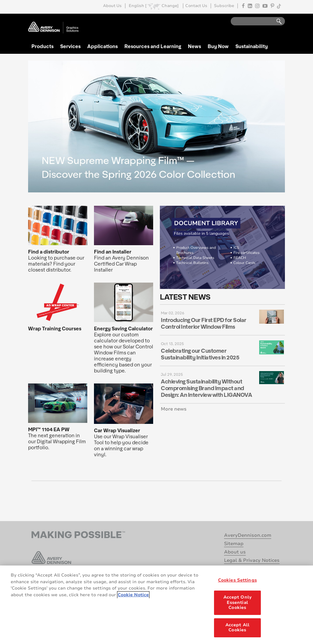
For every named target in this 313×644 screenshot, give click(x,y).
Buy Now (218, 46)
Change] (170, 6)
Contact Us (196, 6)
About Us (112, 6)
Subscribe (224, 6)
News (194, 46)
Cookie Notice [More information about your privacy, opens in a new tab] (133, 596)
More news (174, 409)
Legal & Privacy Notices (252, 560)
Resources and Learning (153, 46)
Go (276, 22)
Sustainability (252, 46)
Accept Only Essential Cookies (237, 603)
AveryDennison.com (248, 535)
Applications (102, 46)
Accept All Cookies (237, 628)
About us (235, 552)
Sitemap (234, 544)
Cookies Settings (237, 581)
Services (70, 46)
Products (42, 46)
